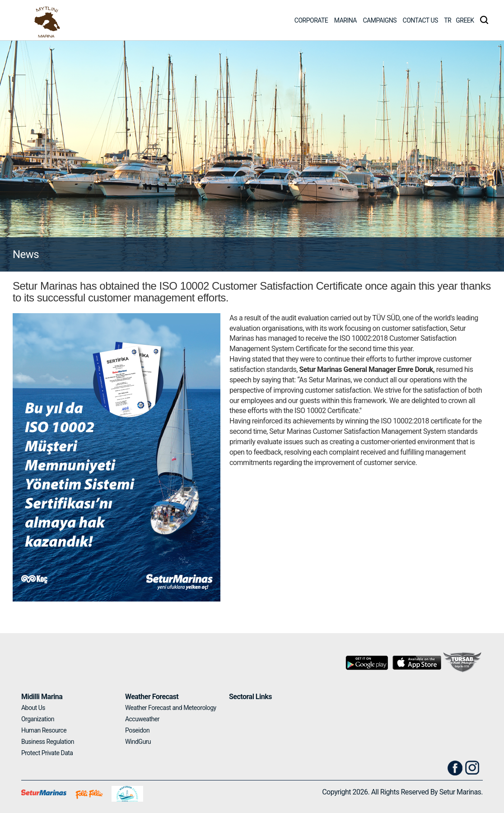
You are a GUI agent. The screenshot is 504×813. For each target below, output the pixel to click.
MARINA (345, 20)
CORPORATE (311, 20)
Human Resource (44, 730)
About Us (33, 708)
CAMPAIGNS (380, 20)
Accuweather (142, 719)
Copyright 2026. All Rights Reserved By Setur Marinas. (402, 792)
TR (448, 20)
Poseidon (137, 730)
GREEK (465, 20)
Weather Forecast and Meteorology (171, 708)
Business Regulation (48, 742)
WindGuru (138, 742)
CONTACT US (420, 20)
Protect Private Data (47, 753)
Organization (38, 719)
